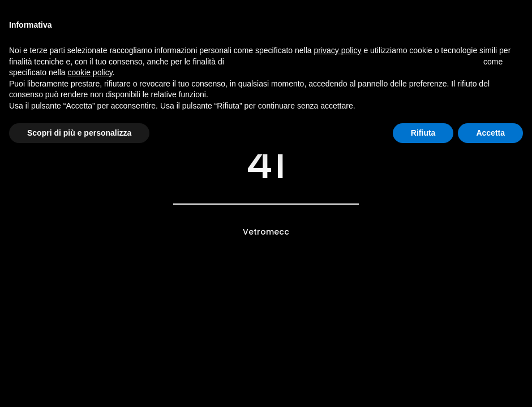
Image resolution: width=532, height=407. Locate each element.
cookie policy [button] (90, 72)
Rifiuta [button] (423, 133)
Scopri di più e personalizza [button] (79, 133)
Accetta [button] (490, 133)
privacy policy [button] (338, 50)
